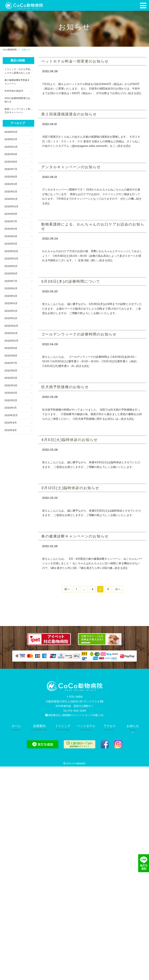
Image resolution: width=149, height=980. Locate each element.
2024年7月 (11, 221)
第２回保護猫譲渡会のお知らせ (69, 114)
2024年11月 (11, 199)
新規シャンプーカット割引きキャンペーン (17, 111)
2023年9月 (11, 266)
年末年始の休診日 (14, 91)
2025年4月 (11, 184)
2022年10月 (11, 341)
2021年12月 (11, 415)
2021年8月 (11, 430)
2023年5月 (11, 296)
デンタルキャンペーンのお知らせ (71, 167)
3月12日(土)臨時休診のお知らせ (70, 488)
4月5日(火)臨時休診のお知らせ (69, 440)
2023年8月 (11, 274)
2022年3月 (11, 393)
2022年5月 (11, 378)
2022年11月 (11, 333)
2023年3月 (11, 311)
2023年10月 (11, 259)
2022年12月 (11, 326)
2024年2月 (11, 244)
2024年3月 (11, 236)
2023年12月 (11, 251)
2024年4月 (11, 229)
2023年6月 (11, 288)
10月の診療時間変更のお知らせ (17, 100)
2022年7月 (11, 363)
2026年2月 (11, 139)
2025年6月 (11, 177)
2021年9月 (11, 423)
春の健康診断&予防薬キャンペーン (17, 82)
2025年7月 (11, 169)
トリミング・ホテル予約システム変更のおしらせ (17, 71)
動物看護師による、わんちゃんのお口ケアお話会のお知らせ (93, 226)
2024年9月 (11, 214)
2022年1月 (11, 408)
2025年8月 (11, 162)
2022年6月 (11, 371)
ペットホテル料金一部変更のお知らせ (75, 61)
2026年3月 (11, 132)
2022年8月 (11, 356)
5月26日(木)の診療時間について (71, 281)
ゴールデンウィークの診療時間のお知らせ (79, 334)
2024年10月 (11, 207)
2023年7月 (11, 281)
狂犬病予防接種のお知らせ (65, 387)
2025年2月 (11, 192)
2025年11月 (11, 147)
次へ (118, 589)
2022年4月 (11, 386)
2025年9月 (11, 154)
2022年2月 (11, 400)
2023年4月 (11, 303)
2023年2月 (11, 318)
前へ (67, 589)
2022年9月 (11, 348)
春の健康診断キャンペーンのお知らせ (75, 536)
